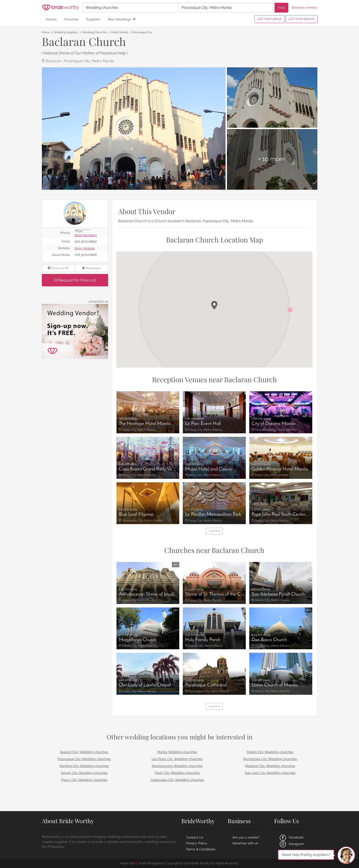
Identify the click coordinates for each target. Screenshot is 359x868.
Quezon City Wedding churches (84, 752)
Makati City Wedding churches (270, 752)
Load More (214, 531)
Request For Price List (75, 280)
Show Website (85, 249)
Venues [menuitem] (51, 19)
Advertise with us (245, 843)
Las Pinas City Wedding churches (177, 759)
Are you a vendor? (246, 837)
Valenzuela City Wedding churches (177, 780)
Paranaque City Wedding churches (84, 759)
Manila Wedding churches (177, 752)
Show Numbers (85, 235)
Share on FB (58, 268)
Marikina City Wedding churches (84, 766)
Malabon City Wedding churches (270, 766)
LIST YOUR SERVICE (301, 19)
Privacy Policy (197, 843)
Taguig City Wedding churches (84, 773)
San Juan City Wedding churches (270, 773)
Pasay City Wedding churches (84, 780)
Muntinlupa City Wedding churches (270, 759)
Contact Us (195, 837)
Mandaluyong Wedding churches (177, 766)
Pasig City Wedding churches (177, 773)
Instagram (291, 844)
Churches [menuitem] (71, 19)
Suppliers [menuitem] (93, 19)
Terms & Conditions (201, 849)
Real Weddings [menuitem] (120, 19)
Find (281, 8)
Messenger (92, 268)
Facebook (291, 837)
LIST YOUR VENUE (270, 19)
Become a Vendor (305, 8)
